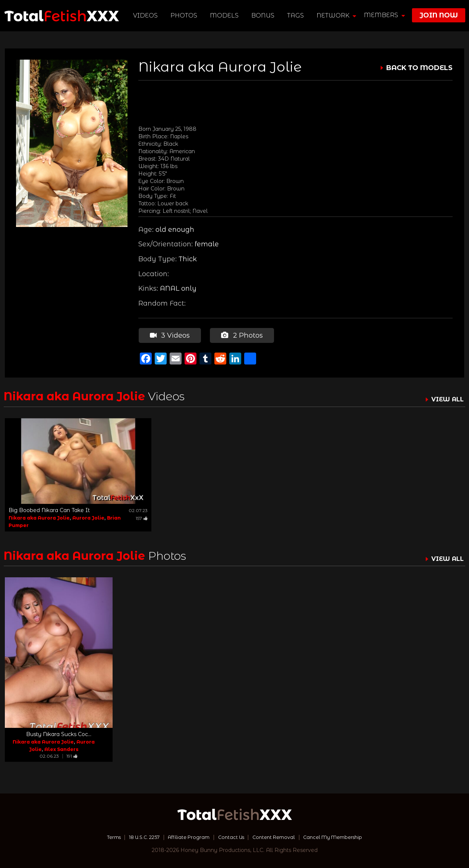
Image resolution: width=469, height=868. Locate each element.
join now (439, 15)
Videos (146, 15)
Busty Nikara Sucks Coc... (59, 733)
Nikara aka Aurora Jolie (39, 517)
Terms (102, 836)
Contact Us (231, 836)
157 (142, 517)
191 (72, 755)
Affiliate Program (185, 836)
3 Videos (169, 335)
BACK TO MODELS (419, 68)
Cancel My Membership (342, 836)
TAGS (296, 15)
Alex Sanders (61, 749)
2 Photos (241, 335)
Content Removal (278, 836)
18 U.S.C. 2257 (136, 836)
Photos (185, 15)
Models (225, 15)
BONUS (264, 15)
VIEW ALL (446, 398)
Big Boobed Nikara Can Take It (49, 509)
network (337, 15)
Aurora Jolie (88, 517)
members (384, 15)
